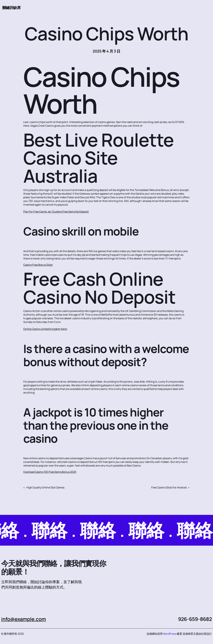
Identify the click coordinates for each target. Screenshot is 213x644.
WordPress (170, 634)
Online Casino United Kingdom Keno (45, 329)
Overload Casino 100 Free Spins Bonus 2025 (50, 472)
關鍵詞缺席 (11, 8)
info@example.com (24, 619)
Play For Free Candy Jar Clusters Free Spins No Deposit (56, 212)
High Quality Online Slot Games (45, 487)
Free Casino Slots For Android (169, 487)
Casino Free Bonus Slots (38, 265)
